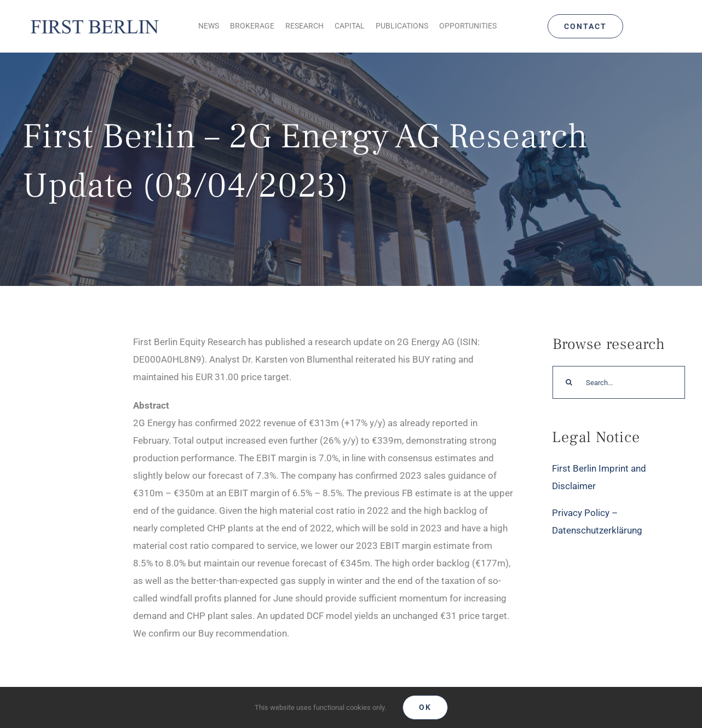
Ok (425, 707)
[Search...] (619, 382)
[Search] (569, 382)
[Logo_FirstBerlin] (94, 20)
